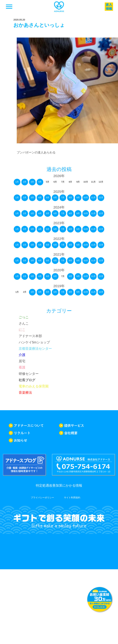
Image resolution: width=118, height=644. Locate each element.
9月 (78, 197)
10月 (86, 197)
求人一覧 (109, 7)
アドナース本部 (30, 336)
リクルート (34, 433)
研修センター (29, 374)
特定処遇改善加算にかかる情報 (59, 485)
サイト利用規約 (72, 498)
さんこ (24, 323)
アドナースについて (34, 426)
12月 (101, 197)
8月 (70, 197)
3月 (32, 182)
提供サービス (84, 426)
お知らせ (34, 440)
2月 (25, 182)
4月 (40, 182)
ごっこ (24, 317)
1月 (17, 182)
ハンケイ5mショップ (34, 342)
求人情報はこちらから (100, 599)
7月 (63, 197)
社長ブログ (27, 380)
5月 (48, 197)
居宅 (22, 361)
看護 (22, 367)
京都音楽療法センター (35, 349)
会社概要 (84, 433)
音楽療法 (25, 393)
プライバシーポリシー (42, 498)
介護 (22, 355)
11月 (93, 197)
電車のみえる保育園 (34, 386)
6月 (55, 197)
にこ (22, 330)
